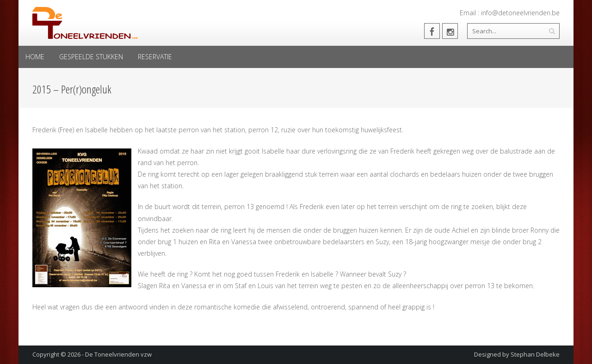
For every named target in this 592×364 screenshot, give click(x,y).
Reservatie (155, 57)
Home (35, 57)
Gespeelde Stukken (91, 57)
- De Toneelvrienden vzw (117, 354)
